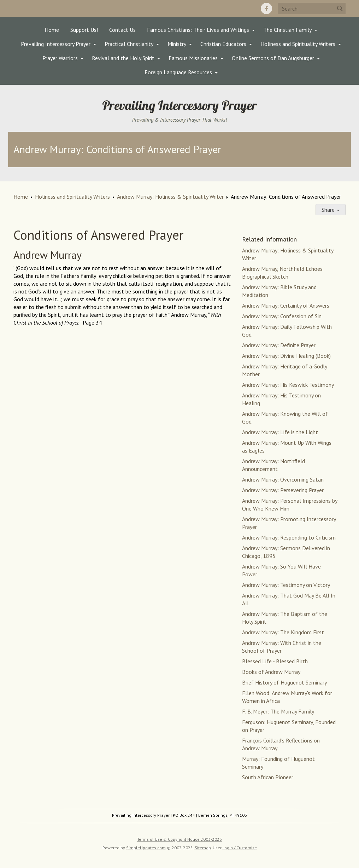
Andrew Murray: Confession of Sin (282, 316)
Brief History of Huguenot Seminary (284, 682)
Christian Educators (223, 44)
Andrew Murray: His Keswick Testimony (288, 385)
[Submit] (340, 8)
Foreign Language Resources (178, 72)
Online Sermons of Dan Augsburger (273, 58)
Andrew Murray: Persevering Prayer (283, 490)
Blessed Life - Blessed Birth (275, 661)
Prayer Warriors (60, 58)
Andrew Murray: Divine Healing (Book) (286, 356)
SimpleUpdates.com (146, 848)
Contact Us (122, 30)
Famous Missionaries (193, 58)
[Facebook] (266, 8)
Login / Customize (240, 848)
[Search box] (312, 8)
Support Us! (84, 30)
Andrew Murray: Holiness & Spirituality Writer (170, 197)
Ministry (177, 44)
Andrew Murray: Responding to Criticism (289, 537)
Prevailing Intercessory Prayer (56, 44)
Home (52, 30)
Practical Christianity (129, 44)
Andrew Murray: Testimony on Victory (286, 585)
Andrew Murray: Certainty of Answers (286, 305)
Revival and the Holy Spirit (123, 58)
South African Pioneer (268, 777)
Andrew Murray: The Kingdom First (283, 632)
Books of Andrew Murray (271, 672)
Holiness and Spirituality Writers (298, 44)
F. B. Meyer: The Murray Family (278, 711)
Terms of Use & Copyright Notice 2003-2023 (179, 839)
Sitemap (203, 848)
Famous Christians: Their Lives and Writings (198, 30)
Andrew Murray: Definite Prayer (279, 345)
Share (331, 210)
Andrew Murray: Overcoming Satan (283, 479)
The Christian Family (287, 30)
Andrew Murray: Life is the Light (280, 432)
